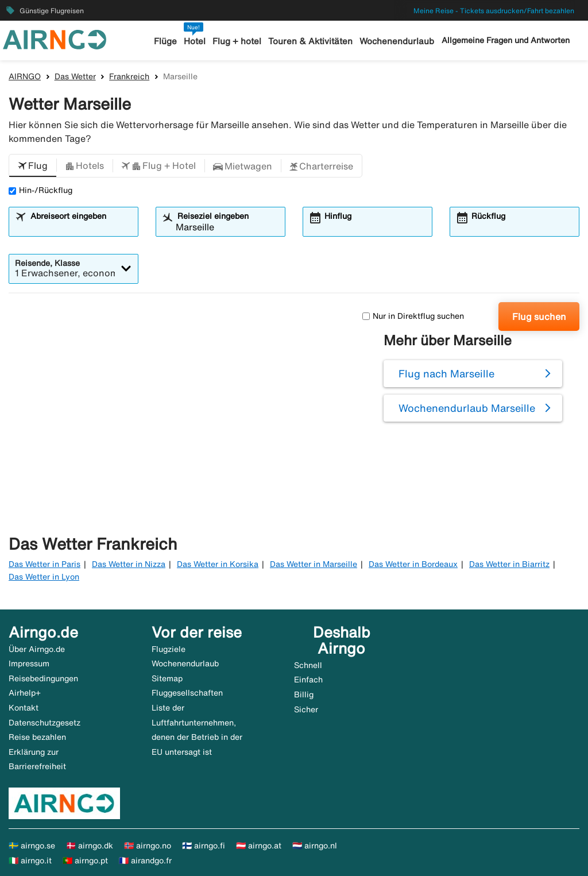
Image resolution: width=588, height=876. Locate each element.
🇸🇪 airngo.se (32, 846)
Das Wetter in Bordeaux (413, 564)
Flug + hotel (237, 41)
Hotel (195, 41)
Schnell (308, 665)
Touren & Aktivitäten (310, 41)
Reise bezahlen (37, 737)
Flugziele (169, 649)
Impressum (29, 663)
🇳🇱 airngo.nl (315, 846)
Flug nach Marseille (446, 373)
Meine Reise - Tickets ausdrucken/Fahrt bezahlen (494, 11)
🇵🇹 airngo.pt (85, 860)
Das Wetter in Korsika (218, 564)
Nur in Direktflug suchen (413, 316)
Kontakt (24, 708)
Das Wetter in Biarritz (509, 564)
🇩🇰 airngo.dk (90, 846)
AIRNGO (25, 76)
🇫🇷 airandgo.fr (145, 860)
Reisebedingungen (43, 678)
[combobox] (80, 227)
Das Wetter (75, 76)
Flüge (165, 41)
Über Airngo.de (37, 649)
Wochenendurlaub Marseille (467, 408)
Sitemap (167, 678)
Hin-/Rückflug (40, 190)
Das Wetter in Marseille (314, 564)
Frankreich (129, 76)
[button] (33, 166)
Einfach (308, 680)
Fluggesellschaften (187, 693)
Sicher (306, 709)
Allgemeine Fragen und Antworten (506, 40)
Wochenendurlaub (397, 41)
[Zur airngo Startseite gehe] (55, 38)
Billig (304, 694)
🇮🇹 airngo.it (30, 860)
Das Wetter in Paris (45, 564)
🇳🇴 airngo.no (148, 846)
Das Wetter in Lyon (44, 577)
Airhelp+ (25, 693)
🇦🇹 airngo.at (259, 846)
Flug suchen (539, 317)
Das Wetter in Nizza (129, 564)
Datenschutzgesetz (45, 723)
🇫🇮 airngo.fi (204, 846)
